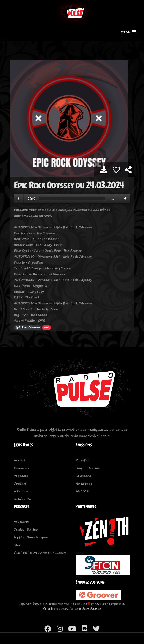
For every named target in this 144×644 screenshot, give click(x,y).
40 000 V (82, 491)
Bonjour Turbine (26, 529)
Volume (125, 198)
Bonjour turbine (88, 468)
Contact (20, 483)
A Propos (21, 491)
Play (19, 199)
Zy (98, 604)
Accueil (19, 460)
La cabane (83, 476)
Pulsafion (83, 460)
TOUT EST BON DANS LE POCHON (40, 553)
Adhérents (22, 499)
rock (47, 327)
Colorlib (48, 609)
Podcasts (21, 476)
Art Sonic (21, 522)
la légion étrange (90, 609)
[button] (128, 32)
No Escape (84, 483)
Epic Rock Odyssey (28, 327)
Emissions (22, 468)
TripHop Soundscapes (31, 537)
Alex (17, 545)
